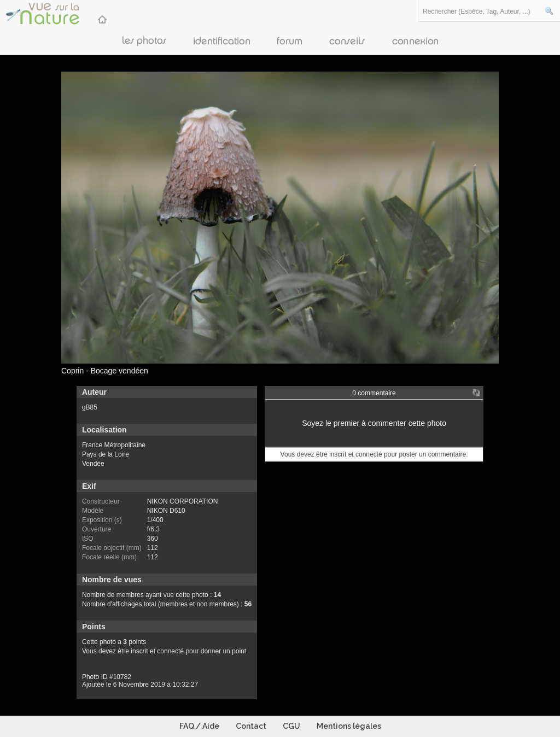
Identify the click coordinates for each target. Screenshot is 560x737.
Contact (251, 726)
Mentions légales (349, 726)
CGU (291, 726)
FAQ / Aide (199, 726)
